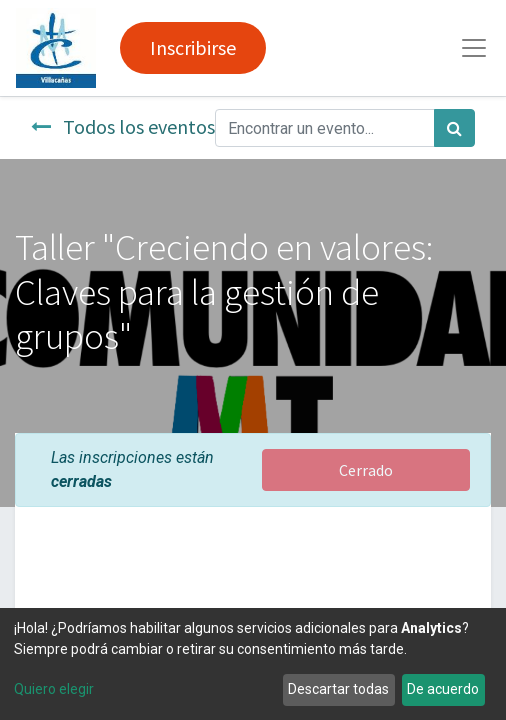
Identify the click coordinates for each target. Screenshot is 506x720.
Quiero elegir (54, 689)
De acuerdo (443, 689)
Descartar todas (338, 689)
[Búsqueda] (454, 128)
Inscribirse (193, 47)
